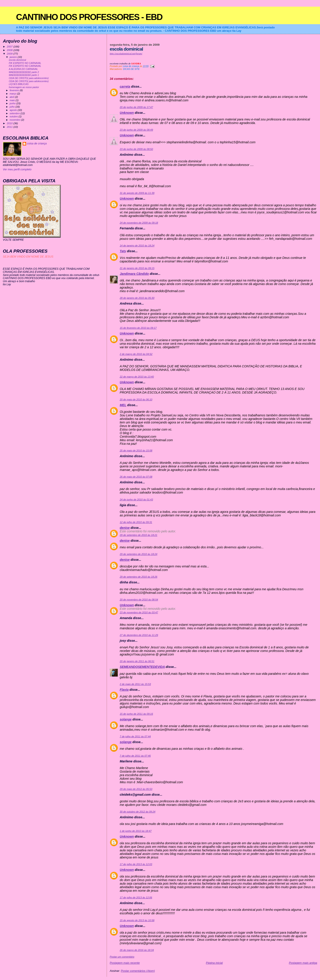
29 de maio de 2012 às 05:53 (136, 789)
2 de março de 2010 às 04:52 (136, 354)
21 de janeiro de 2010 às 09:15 (137, 268)
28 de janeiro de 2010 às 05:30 (137, 298)
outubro (14, 116)
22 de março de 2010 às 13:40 (137, 377)
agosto (14, 110)
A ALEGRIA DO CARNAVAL (23, 69)
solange (126, 719)
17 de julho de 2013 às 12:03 (136, 864)
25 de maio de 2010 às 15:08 (136, 451)
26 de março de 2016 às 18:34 (137, 950)
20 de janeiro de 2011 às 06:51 (137, 661)
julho (12, 107)
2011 (10, 127)
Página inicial (214, 963)
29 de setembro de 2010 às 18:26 (139, 577)
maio (13, 100)
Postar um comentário (122, 957)
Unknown (127, 113)
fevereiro (15, 90)
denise (125, 528)
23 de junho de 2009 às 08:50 (136, 149)
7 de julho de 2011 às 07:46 (135, 756)
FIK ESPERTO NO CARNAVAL (25, 63)
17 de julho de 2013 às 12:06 (136, 897)
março (13, 94)
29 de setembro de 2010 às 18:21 (139, 535)
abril (12, 97)
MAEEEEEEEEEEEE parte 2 (24, 72)
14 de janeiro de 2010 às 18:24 (137, 246)
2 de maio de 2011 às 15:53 (135, 684)
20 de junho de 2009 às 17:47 (136, 107)
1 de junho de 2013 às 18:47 (136, 831)
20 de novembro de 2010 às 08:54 (139, 600)
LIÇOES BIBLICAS (19, 84)
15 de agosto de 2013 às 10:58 (137, 920)
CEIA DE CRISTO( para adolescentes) (29, 78)
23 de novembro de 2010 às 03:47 (139, 612)
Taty (123, 251)
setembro (15, 113)
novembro (15, 120)
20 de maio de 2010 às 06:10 (136, 399)
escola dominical (17, 60)
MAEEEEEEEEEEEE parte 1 (24, 75)
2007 (10, 46)
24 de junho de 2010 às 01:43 (136, 500)
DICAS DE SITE (131, 69)
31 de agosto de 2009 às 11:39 (137, 193)
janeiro (14, 57)
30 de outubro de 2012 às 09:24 (138, 812)
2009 (10, 54)
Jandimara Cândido (134, 274)
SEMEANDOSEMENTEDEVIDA (142, 667)
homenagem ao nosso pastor (24, 87)
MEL (123, 405)
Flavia (124, 690)
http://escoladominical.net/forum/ (126, 53)
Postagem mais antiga (303, 963)
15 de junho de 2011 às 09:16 (136, 714)
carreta (125, 87)
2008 (10, 50)
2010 (10, 123)
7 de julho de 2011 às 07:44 (135, 736)
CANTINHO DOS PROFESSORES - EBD (89, 17)
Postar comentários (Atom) (138, 971)
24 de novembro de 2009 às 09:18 (139, 223)
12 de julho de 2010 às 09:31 (136, 522)
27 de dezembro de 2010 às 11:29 (139, 635)
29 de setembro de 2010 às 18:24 (139, 554)
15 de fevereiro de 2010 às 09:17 (138, 328)
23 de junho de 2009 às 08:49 (136, 130)
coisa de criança (37, 144)
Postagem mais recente (125, 963)
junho (13, 103)
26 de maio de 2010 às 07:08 (136, 477)
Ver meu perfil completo (17, 169)
